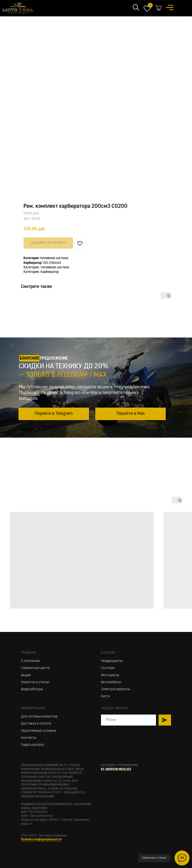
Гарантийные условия (38, 731)
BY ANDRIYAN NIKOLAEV (116, 769)
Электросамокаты (116, 689)
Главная (29, 653)
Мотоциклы (110, 675)
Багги (105, 696)
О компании (30, 661)
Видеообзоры (32, 689)
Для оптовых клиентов (39, 717)
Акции (26, 675)
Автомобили (111, 682)
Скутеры (108, 668)
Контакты (29, 738)
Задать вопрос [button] (33, 745)
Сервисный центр (35, 668)
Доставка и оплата (36, 724)
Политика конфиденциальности (41, 839)
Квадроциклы (112, 661)
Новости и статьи (35, 682)
